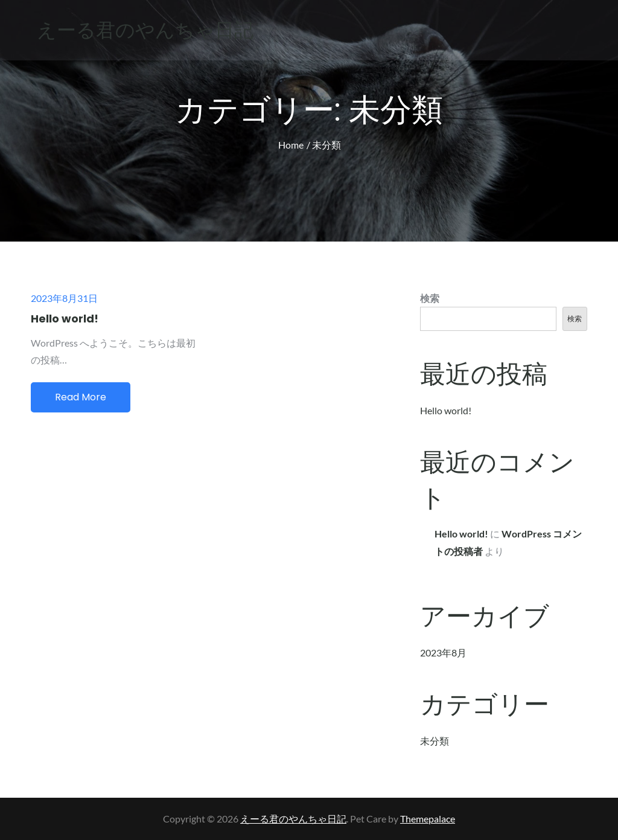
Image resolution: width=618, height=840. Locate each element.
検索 (430, 298)
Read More (81, 397)
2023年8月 (443, 652)
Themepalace (428, 819)
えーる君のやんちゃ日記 (145, 30)
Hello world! (65, 319)
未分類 (435, 741)
